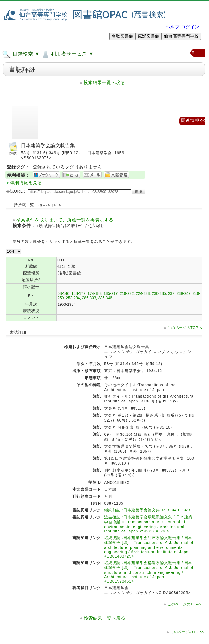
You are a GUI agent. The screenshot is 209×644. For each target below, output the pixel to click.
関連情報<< (193, 120)
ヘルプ (173, 27)
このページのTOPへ (185, 328)
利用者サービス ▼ (67, 54)
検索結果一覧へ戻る (104, 83)
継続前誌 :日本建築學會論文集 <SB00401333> (148, 510)
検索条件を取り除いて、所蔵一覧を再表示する (65, 220)
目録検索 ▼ (21, 54)
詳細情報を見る (26, 183)
